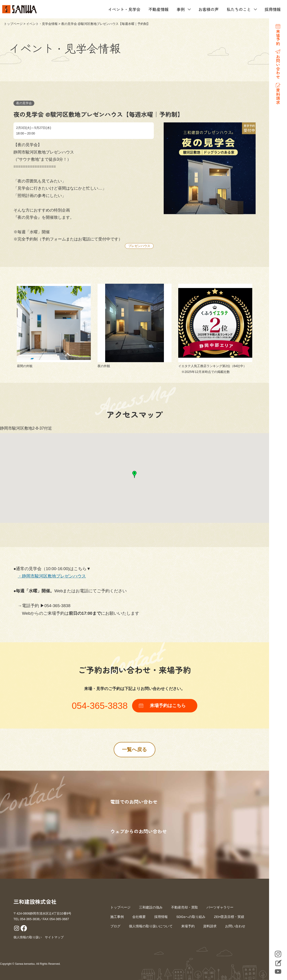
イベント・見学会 (124, 9)
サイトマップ (54, 937)
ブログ (115, 926)
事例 (181, 9)
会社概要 (139, 917)
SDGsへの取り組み (191, 917)
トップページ (13, 24)
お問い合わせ (235, 926)
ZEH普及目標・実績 (229, 917)
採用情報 (273, 9)
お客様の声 (209, 9)
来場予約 (188, 926)
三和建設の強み (151, 907)
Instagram (278, 954)
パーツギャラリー (220, 907)
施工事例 (117, 917)
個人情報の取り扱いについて (151, 926)
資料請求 (210, 926)
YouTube (278, 971)
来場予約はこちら (168, 705)
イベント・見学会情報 (42, 24)
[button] (135, 474)
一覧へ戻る (135, 750)
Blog (278, 963)
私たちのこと (239, 9)
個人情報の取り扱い (28, 937)
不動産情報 (159, 9)
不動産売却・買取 (185, 907)
